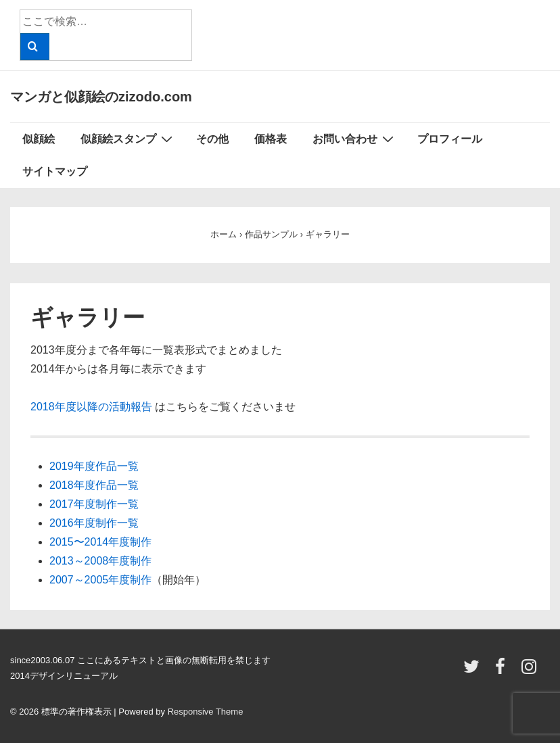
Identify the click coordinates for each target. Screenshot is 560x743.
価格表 (271, 139)
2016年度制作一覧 (94, 523)
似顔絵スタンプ (128, 139)
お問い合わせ (355, 139)
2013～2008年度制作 (100, 561)
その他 (212, 139)
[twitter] (474, 671)
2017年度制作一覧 (94, 504)
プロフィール (450, 139)
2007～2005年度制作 (100, 580)
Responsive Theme (206, 712)
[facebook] (503, 671)
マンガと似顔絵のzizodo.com (101, 97)
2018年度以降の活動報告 (91, 407)
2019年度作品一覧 (94, 466)
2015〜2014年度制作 (100, 542)
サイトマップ (55, 171)
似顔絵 (39, 139)
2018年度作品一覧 (94, 485)
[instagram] (531, 671)
